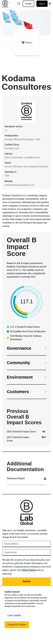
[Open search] (19, 4)
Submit (26, 581)
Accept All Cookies (17, 625)
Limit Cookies (14, 615)
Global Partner (29, 570)
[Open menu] (50, 4)
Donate (28, 4)
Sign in (42, 4)
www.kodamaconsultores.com (19, 185)
